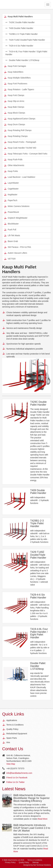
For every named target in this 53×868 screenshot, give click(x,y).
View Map (11, 764)
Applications (12, 720)
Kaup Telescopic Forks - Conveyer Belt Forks (26, 154)
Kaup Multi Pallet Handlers (19, 16)
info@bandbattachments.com (19, 773)
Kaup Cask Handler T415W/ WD (20, 148)
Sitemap (35, 862)
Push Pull (10, 229)
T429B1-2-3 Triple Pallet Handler (22, 34)
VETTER (10, 259)
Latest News (14, 789)
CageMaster (11, 189)
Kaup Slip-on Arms (14, 101)
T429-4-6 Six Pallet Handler (19, 46)
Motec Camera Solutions (17, 206)
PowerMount (12, 212)
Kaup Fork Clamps (14, 95)
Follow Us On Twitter (15, 782)
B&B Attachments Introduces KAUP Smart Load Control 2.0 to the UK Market (32, 828)
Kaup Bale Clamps (14, 107)
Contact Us (13, 749)
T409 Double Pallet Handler (19, 28)
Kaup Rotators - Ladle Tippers (19, 89)
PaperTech (11, 200)
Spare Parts (12, 738)
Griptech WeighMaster (16, 218)
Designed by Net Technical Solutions (37, 865)
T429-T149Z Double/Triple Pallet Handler (25, 40)
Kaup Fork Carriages (15, 66)
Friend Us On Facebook (17, 778)
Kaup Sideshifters (14, 72)
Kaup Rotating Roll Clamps (18, 130)
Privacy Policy (10, 862)
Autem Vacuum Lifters (16, 253)
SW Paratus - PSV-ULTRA (18, 247)
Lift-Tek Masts (12, 235)
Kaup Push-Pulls (13, 159)
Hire (8, 742)
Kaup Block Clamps (15, 113)
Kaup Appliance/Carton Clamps (20, 118)
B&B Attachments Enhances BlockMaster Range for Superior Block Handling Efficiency (32, 798)
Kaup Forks (11, 171)
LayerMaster (12, 183)
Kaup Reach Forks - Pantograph (20, 142)
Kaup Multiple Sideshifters (18, 78)
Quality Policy (12, 729)
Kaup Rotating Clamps (16, 136)
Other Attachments (14, 165)
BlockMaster (12, 224)
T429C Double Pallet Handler (20, 22)
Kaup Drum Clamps (15, 124)
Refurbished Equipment (17, 734)
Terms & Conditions (15, 725)
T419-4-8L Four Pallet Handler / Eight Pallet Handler (26, 53)
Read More (42, 819)
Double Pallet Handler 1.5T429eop (22, 60)
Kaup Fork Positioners (16, 83)
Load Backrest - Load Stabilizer (20, 177)
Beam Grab (11, 241)
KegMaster (11, 194)
